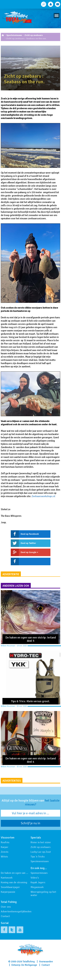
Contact (5, 916)
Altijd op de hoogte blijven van (31, 803)
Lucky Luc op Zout (41, 852)
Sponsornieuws (39, 873)
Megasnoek (37, 887)
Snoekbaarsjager (10, 887)
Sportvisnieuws (14, 35)
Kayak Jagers (38, 882)
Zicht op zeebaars (34, 35)
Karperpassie (8, 892)
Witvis (4, 857)
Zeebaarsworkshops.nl (43, 496)
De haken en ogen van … (14, 873)
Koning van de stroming (14, 882)
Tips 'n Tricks (38, 857)
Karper (5, 847)
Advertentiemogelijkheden (16, 912)
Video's (35, 878)
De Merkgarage (29, 965)
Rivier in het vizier (41, 842)
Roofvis (5, 842)
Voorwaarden (46, 962)
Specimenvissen (40, 861)
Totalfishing (29, 962)
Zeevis (5, 852)
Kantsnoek (7, 878)
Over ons (6, 907)
